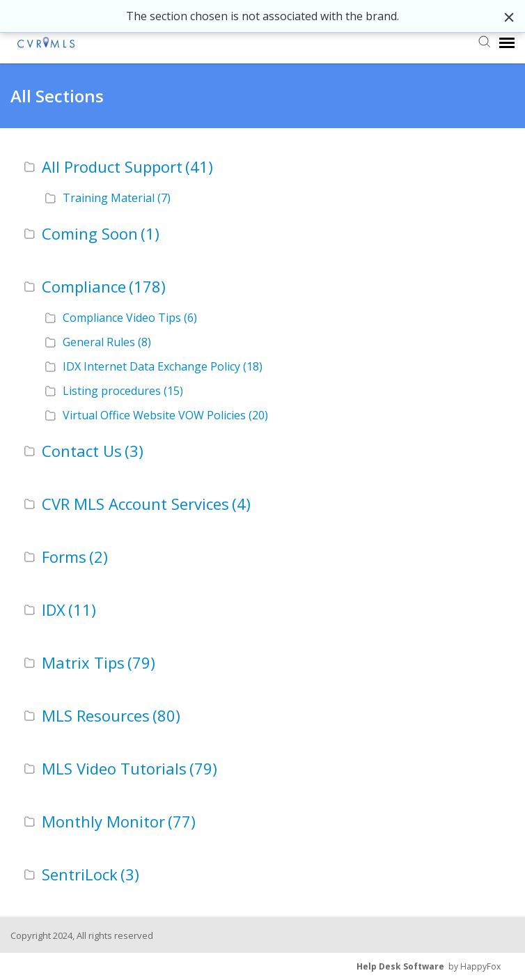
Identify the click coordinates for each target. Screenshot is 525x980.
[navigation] (507, 42)
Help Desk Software (400, 966)
